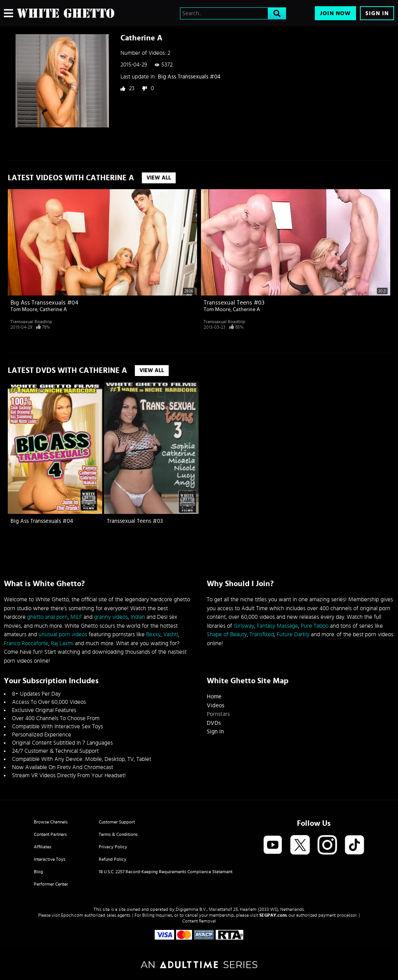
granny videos (111, 617)
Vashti (171, 634)
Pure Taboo (315, 626)
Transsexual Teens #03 (234, 303)
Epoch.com (72, 915)
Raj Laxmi (62, 643)
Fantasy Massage (278, 626)
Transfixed (262, 634)
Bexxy (153, 634)
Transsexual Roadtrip (31, 322)
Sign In (377, 13)
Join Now (335, 13)
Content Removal (199, 921)
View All (159, 178)
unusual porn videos (63, 634)
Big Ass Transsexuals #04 (189, 77)
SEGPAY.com (273, 915)
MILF (76, 617)
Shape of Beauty (227, 634)
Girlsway (244, 626)
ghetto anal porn (47, 617)
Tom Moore (24, 310)
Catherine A (53, 310)
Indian (138, 617)
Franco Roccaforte (26, 643)
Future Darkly (293, 634)
